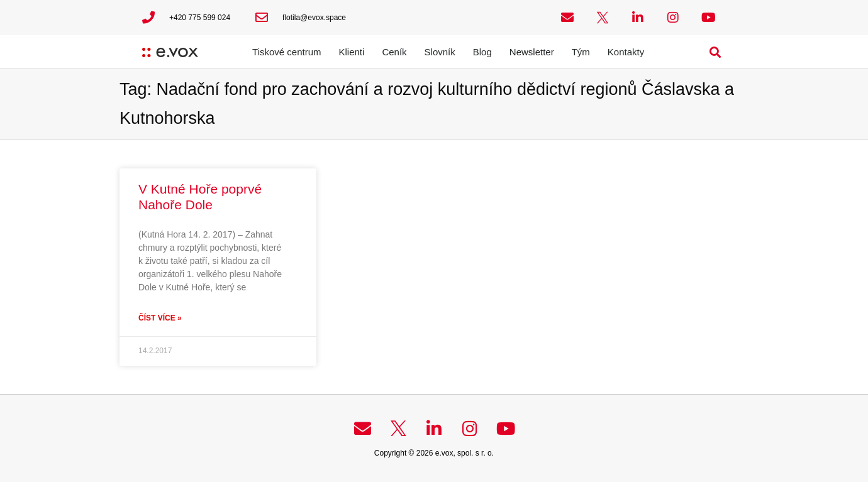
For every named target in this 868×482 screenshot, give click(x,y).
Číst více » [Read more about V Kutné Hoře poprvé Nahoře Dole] (160, 318)
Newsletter (532, 52)
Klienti (352, 52)
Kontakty (626, 52)
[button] (715, 52)
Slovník (440, 52)
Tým (581, 52)
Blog (482, 52)
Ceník (394, 52)
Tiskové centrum (287, 52)
